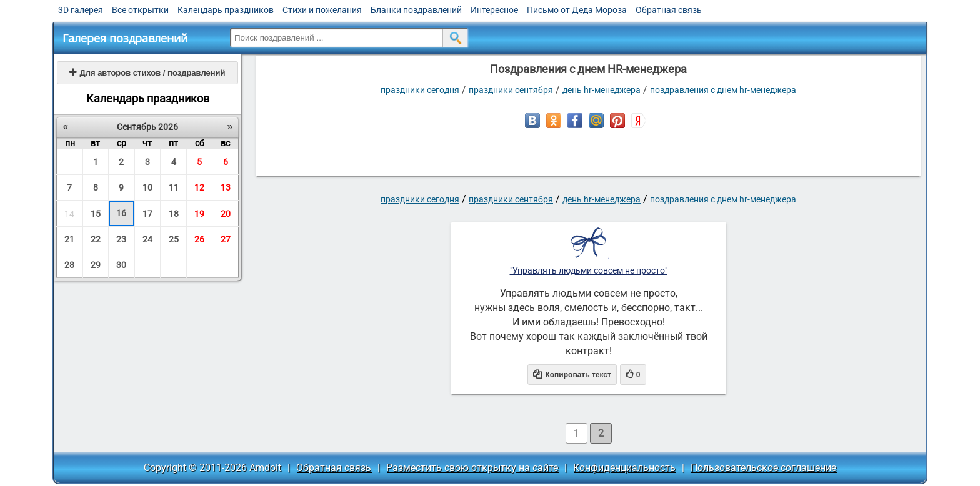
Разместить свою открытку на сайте (472, 468)
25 (174, 239)
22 (96, 239)
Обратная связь (669, 10)
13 (226, 187)
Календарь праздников (226, 10)
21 (69, 239)
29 (96, 265)
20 (226, 214)
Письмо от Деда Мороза (577, 10)
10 (147, 187)
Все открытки (140, 10)
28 (69, 265)
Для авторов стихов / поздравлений (147, 73)
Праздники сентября (511, 90)
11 (174, 187)
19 (199, 214)
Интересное (494, 10)
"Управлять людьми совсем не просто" (589, 270)
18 (174, 214)
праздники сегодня (420, 90)
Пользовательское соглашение (763, 468)
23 (121, 239)
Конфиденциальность (624, 468)
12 (199, 187)
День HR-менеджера (602, 90)
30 (121, 265)
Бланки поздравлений (416, 10)
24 (147, 239)
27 (226, 239)
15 (96, 214)
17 (147, 214)
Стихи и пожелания (322, 10)
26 (199, 239)
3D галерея (81, 10)
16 (121, 213)
